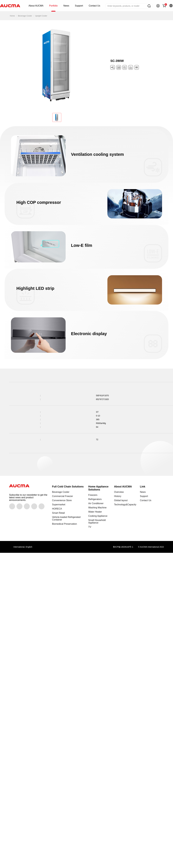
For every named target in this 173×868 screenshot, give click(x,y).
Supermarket (59, 505)
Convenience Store (62, 500)
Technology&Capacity (125, 505)
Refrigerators (95, 499)
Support (144, 496)
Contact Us (146, 500)
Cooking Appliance (98, 516)
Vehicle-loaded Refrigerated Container (66, 518)
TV (90, 527)
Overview (119, 492)
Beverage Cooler (25, 16)
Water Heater (95, 512)
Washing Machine (97, 508)
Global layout (121, 500)
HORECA (57, 509)
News (143, 492)
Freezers (93, 495)
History (118, 496)
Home (12, 16)
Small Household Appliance (97, 521)
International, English (23, 547)
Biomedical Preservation (65, 524)
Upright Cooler (41, 16)
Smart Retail (58, 513)
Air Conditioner (96, 503)
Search (149, 6)
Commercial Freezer (62, 496)
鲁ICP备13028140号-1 (123, 547)
